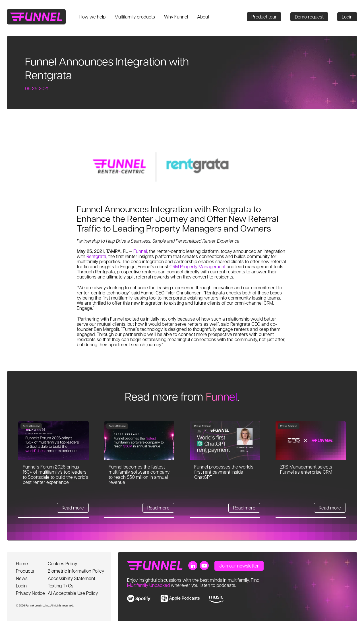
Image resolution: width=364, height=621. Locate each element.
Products (25, 571)
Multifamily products (135, 17)
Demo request (309, 17)
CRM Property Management (197, 266)
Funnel (140, 251)
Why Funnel (176, 17)
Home (22, 563)
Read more (73, 508)
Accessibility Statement (72, 578)
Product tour (264, 17)
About (203, 17)
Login (347, 17)
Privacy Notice (30, 593)
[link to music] (216, 599)
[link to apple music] (180, 598)
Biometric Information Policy (76, 571)
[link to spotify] (139, 598)
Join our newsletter (239, 566)
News (22, 578)
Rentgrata (96, 256)
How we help (92, 17)
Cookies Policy (62, 563)
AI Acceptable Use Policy (73, 593)
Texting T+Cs (61, 586)
